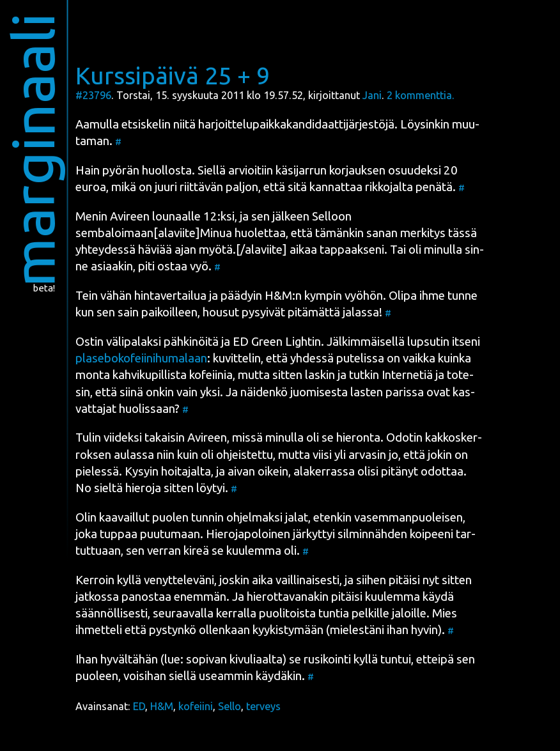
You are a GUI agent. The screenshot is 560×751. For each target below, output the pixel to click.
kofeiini (196, 706)
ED (241, 342)
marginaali (33, 150)
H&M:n (283, 296)
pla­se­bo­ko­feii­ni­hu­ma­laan (141, 358)
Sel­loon (332, 216)
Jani (372, 95)
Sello (229, 706)
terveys (263, 706)
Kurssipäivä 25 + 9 (173, 75)
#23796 (93, 95)
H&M (162, 706)
